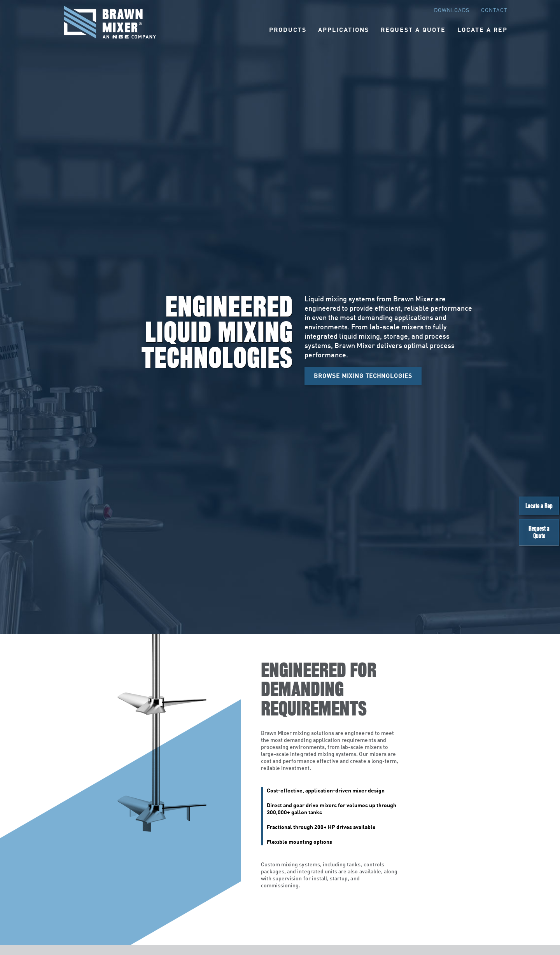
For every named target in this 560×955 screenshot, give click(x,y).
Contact (494, 10)
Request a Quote (542, 544)
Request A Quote (413, 29)
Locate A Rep (482, 29)
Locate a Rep (542, 511)
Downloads (452, 10)
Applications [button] (344, 29)
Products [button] (288, 29)
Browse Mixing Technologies (363, 376)
